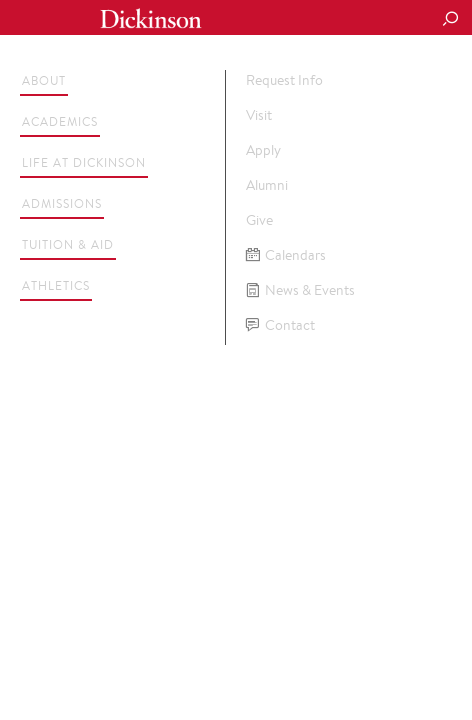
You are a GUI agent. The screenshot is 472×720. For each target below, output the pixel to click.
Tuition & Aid (68, 244)
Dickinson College (151, 18)
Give (259, 220)
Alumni (267, 185)
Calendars (286, 255)
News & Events (300, 290)
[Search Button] (450, 20)
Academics (60, 121)
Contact (280, 325)
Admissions (62, 203)
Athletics (56, 285)
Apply (263, 150)
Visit (259, 115)
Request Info (284, 80)
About (44, 80)
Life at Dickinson (84, 162)
